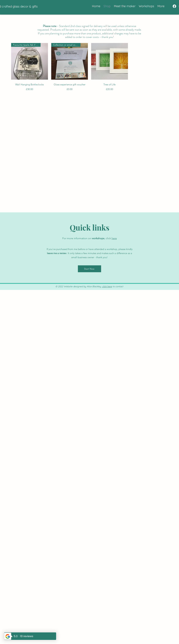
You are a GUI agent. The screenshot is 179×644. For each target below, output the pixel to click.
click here (107, 286)
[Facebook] (174, 6)
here (114, 238)
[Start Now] (89, 269)
